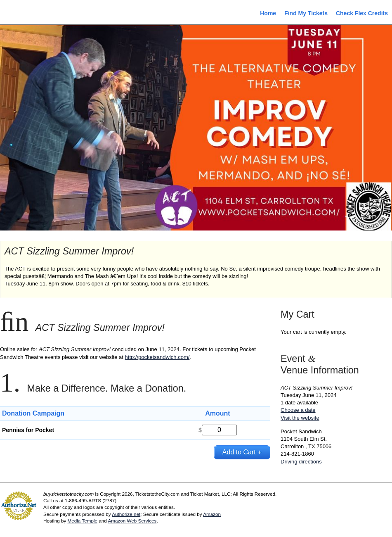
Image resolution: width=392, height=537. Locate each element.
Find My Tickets (306, 13)
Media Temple (82, 521)
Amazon (212, 514)
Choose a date (298, 410)
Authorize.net (126, 514)
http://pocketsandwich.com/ (157, 357)
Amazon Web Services (132, 521)
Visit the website (300, 418)
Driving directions (301, 462)
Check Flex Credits (362, 13)
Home (268, 13)
